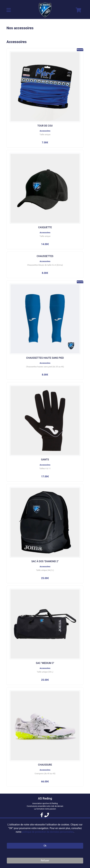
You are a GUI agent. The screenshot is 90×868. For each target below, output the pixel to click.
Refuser (45, 860)
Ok (45, 846)
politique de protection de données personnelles (48, 832)
